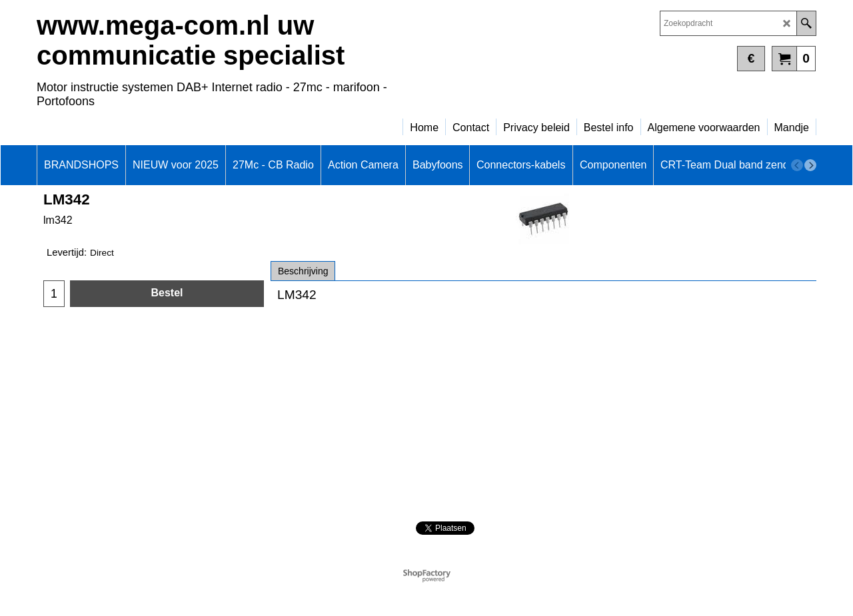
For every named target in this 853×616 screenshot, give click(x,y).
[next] (810, 165)
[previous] (797, 165)
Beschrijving (303, 271)
